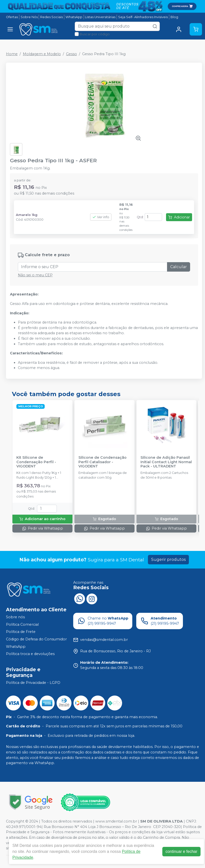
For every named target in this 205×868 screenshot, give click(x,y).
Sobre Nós (29, 17)
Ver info (101, 217)
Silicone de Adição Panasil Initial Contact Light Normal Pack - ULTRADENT (166, 462)
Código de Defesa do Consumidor (36, 639)
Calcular (179, 267)
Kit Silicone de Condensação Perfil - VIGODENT (36, 462)
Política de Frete (21, 632)
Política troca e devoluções (30, 654)
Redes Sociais (51, 17)
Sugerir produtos (168, 559)
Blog (174, 17)
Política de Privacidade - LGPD (33, 683)
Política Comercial (22, 624)
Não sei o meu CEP (35, 275)
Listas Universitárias (100, 17)
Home (12, 54)
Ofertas (12, 17)
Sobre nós (15, 617)
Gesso (71, 54)
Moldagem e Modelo (42, 54)
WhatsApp (74, 17)
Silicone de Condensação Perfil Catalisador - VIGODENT (102, 462)
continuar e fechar (181, 851)
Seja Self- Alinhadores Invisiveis (143, 17)
